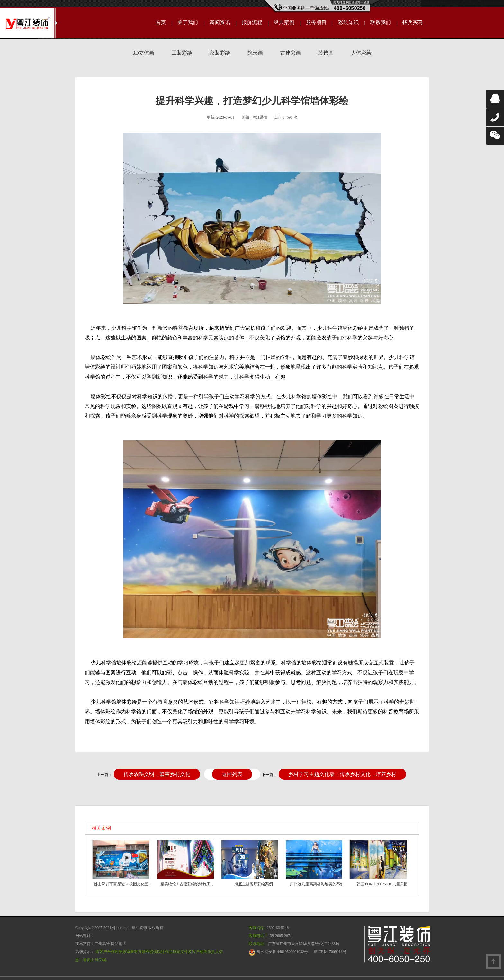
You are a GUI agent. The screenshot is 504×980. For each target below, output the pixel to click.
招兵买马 (413, 22)
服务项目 (316, 22)
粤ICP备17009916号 (330, 952)
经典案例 (284, 22)
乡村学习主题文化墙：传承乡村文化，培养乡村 (342, 774)
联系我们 (381, 22)
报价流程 (252, 22)
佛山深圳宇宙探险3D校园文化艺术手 (125, 884)
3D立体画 (143, 53)
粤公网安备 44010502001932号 (282, 952)
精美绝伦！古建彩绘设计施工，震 (189, 884)
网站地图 (119, 944)
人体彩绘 (361, 53)
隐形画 (255, 53)
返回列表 (232, 774)
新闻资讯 (220, 22)
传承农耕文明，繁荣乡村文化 (157, 774)
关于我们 (188, 22)
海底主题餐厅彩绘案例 (254, 884)
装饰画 (326, 53)
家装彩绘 (220, 53)
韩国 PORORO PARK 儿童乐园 (382, 884)
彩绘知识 (348, 22)
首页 (161, 22)
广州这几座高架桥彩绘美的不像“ (318, 884)
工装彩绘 (182, 53)
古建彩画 (291, 53)
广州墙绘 (102, 944)
